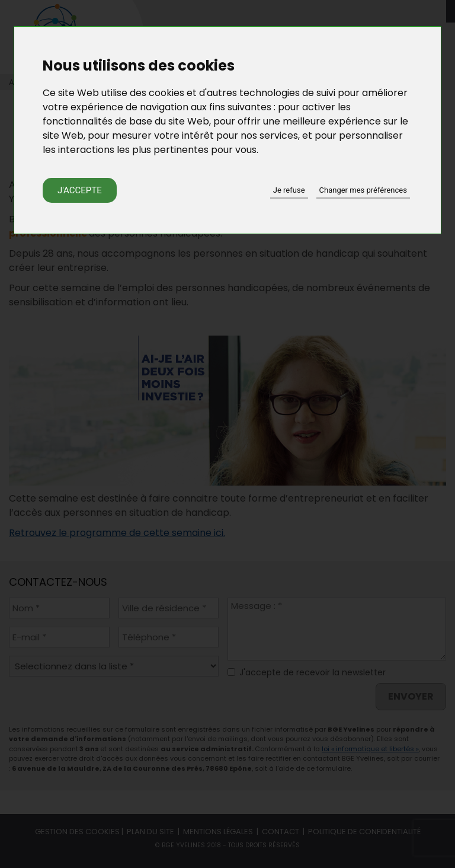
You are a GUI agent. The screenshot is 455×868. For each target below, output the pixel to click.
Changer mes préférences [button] (363, 190)
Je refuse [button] (289, 190)
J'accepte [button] (80, 190)
